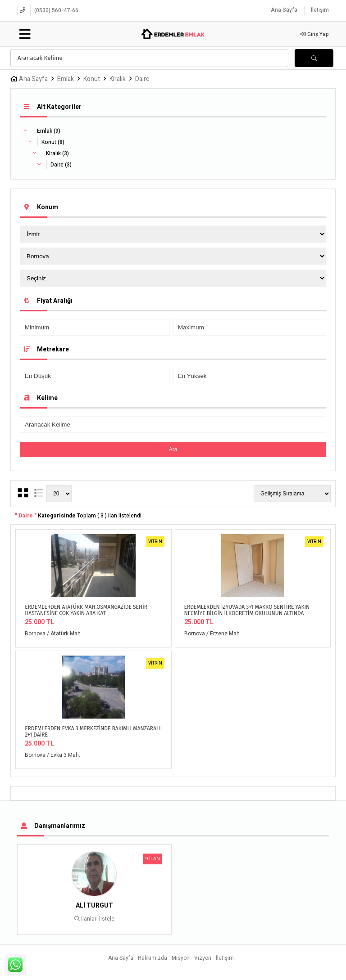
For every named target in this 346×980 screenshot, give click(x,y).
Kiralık (118, 79)
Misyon (181, 958)
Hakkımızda (153, 958)
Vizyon (203, 958)
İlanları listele (94, 919)
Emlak (66, 79)
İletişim (320, 10)
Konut (92, 79)
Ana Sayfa (284, 10)
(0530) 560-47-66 (56, 10)
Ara (173, 450)
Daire (142, 79)
